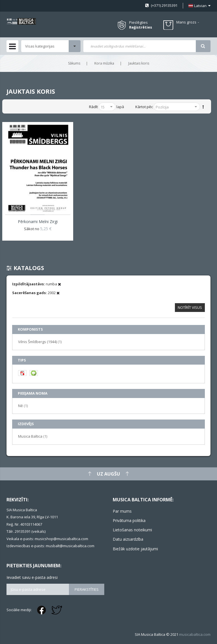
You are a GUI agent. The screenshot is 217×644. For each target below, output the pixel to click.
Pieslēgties (138, 22)
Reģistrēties (141, 27)
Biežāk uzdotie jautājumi (135, 549)
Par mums (122, 511)
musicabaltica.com (195, 634)
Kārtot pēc (144, 107)
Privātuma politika (129, 520)
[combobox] (140, 46)
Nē (23, 406)
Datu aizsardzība (128, 539)
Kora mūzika (104, 63)
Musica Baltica (33, 436)
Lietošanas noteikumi (132, 530)
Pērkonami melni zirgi (38, 222)
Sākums (74, 63)
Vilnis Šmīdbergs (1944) (40, 342)
